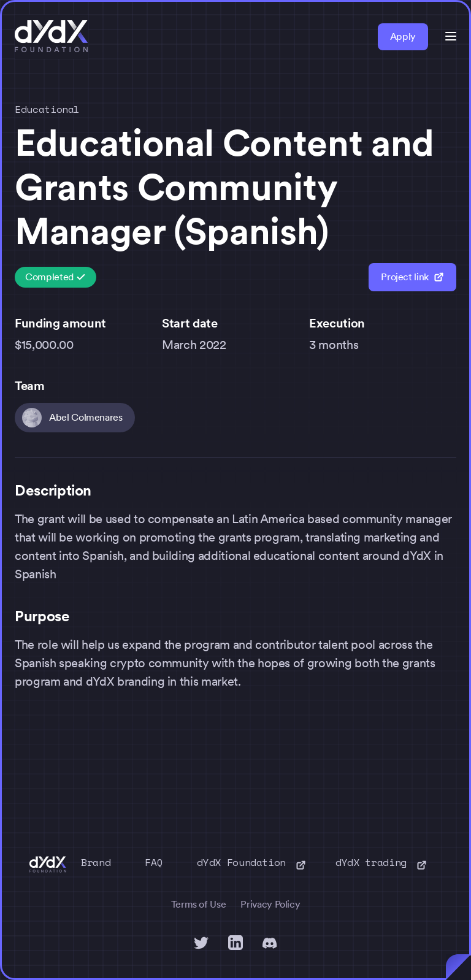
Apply (403, 36)
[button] (451, 36)
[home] (52, 37)
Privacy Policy (270, 904)
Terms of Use (199, 904)
